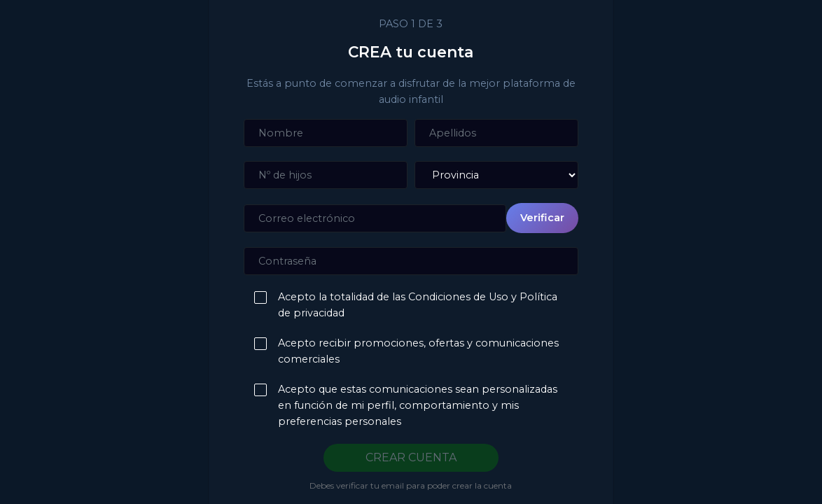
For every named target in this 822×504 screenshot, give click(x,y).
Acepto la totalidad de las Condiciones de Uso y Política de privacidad (414, 305)
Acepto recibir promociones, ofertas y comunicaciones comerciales (415, 351)
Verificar (542, 218)
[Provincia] (496, 175)
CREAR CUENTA (411, 457)
